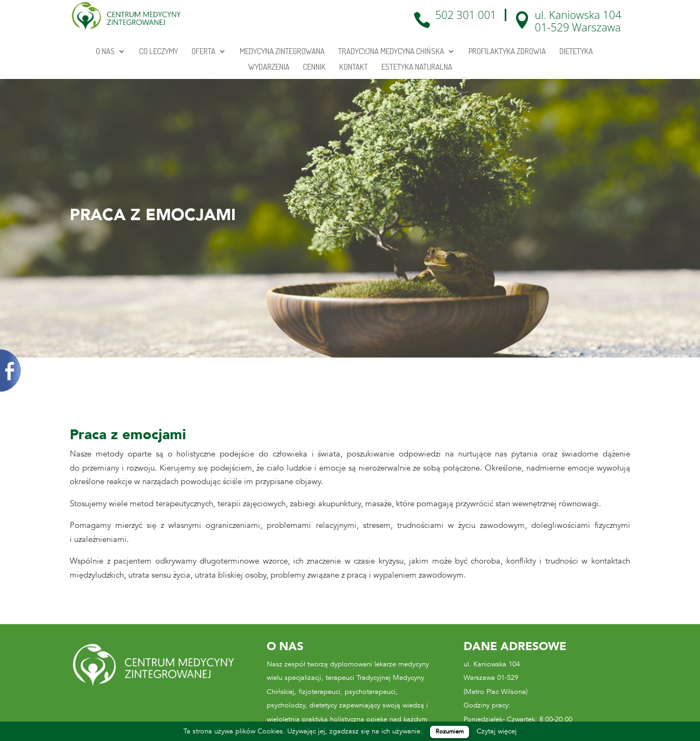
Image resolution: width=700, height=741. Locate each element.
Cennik (314, 69)
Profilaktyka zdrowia (507, 53)
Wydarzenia (269, 69)
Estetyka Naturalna (417, 69)
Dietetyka (576, 53)
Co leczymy (159, 53)
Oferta (203, 53)
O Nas (105, 53)
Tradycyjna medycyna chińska (391, 53)
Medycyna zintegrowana (282, 53)
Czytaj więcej (497, 731)
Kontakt (354, 69)
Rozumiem (450, 732)
